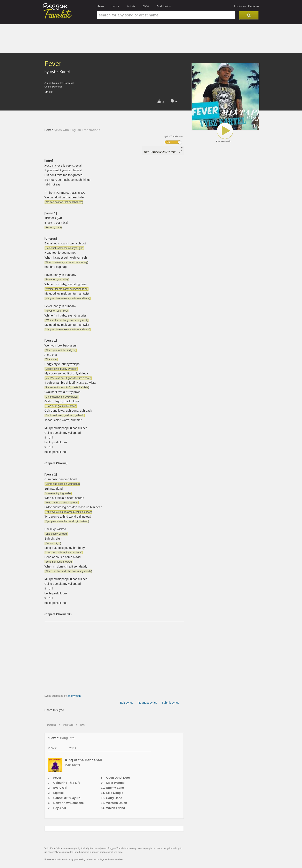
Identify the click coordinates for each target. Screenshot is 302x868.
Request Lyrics (148, 703)
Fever (57, 778)
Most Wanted (115, 783)
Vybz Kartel (60, 72)
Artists (131, 6)
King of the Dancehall (63, 83)
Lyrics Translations (173, 136)
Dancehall (57, 87)
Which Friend (116, 808)
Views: (52, 748)
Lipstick (59, 793)
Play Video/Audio (225, 132)
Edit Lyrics (126, 703)
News (101, 6)
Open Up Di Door (118, 778)
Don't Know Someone (69, 803)
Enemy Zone (115, 788)
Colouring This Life (67, 783)
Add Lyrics (164, 6)
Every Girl (60, 788)
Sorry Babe (114, 798)
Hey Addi (60, 808)
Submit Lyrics (170, 703)
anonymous (74, 696)
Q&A (146, 6)
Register (253, 6)
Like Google (115, 793)
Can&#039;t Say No (67, 798)
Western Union (117, 803)
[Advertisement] (151, 42)
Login (238, 6)
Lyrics (115, 6)
